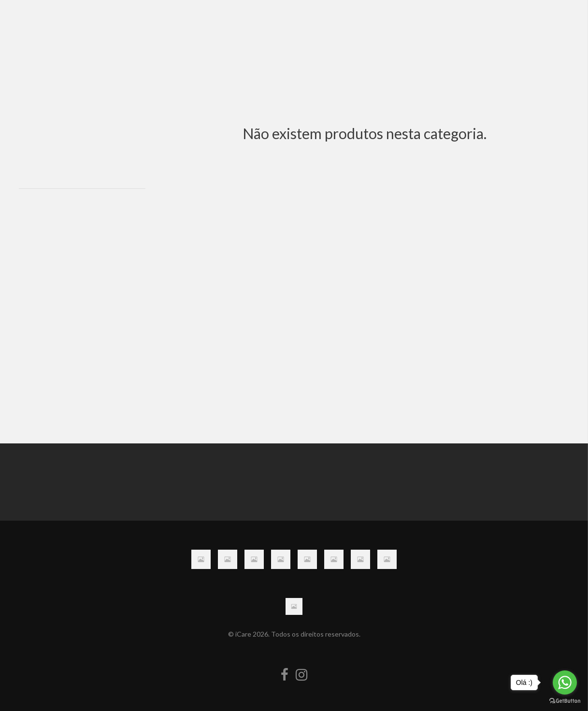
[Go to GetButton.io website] (565, 701)
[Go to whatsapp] (565, 683)
